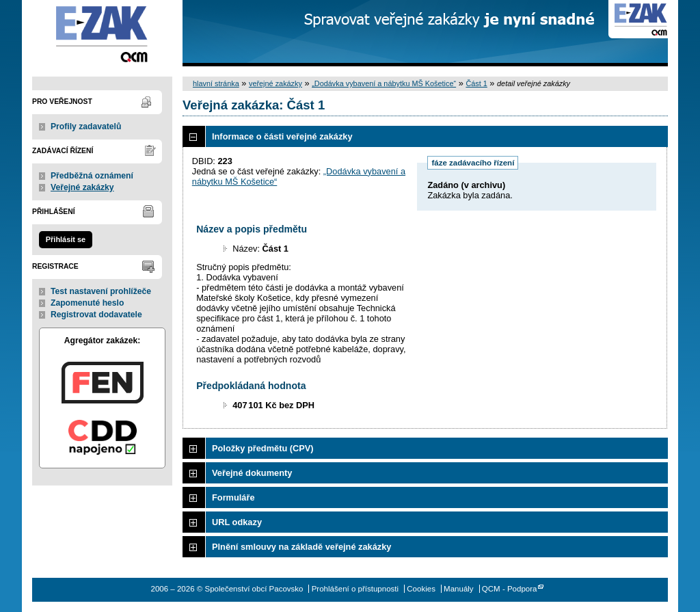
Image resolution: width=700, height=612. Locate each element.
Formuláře (233, 497)
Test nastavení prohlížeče (101, 291)
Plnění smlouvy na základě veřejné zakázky (301, 547)
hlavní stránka (216, 83)
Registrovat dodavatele (96, 315)
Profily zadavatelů (86, 127)
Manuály (459, 589)
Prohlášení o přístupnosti (355, 589)
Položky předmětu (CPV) (263, 448)
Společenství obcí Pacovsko (102, 33)
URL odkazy (237, 522)
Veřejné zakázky (82, 187)
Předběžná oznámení (92, 176)
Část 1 (476, 83)
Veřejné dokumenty (252, 473)
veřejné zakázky (275, 83)
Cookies (421, 589)
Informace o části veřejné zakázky (282, 136)
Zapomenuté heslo (87, 303)
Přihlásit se (66, 239)
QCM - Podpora (510, 589)
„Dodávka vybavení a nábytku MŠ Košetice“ (384, 83)
